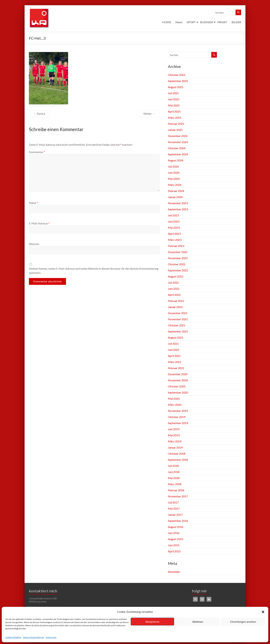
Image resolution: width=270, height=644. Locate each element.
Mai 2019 (174, 435)
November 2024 (178, 142)
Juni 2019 (174, 429)
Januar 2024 (175, 197)
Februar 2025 (176, 124)
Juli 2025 (173, 93)
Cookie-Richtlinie (13, 637)
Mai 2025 (174, 105)
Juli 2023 (173, 215)
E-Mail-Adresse (39, 223)
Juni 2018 (174, 472)
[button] (263, 612)
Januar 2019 (175, 447)
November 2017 (178, 496)
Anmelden (174, 572)
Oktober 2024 (177, 148)
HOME (167, 22)
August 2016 (176, 527)
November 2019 (178, 411)
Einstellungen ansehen (243, 622)
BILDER (236, 22)
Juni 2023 (174, 221)
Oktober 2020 (177, 386)
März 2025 (175, 118)
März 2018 (175, 484)
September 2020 (178, 392)
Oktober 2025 (177, 75)
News (179, 22)
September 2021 (178, 331)
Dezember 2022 (178, 252)
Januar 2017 (175, 515)
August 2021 (176, 337)
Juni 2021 (174, 350)
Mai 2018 (174, 478)
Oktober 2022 (177, 264)
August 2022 (176, 276)
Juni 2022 (174, 289)
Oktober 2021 (177, 325)
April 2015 (174, 551)
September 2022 (178, 270)
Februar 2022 (176, 301)
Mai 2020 (174, 399)
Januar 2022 (175, 307)
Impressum (51, 637)
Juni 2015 (174, 545)
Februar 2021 (176, 368)
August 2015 (176, 539)
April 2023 (174, 234)
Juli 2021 (173, 344)
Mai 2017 (174, 508)
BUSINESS (207, 22)
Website (34, 244)
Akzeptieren (152, 622)
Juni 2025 (174, 99)
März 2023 (175, 240)
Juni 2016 (174, 533)
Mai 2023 (174, 227)
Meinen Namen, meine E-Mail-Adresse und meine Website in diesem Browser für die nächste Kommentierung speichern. (94, 271)
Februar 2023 (176, 246)
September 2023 (178, 209)
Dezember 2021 (178, 313)
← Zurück (39, 114)
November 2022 (178, 258)
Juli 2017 (173, 502)
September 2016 (178, 521)
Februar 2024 (176, 191)
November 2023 (178, 203)
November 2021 (178, 319)
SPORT (191, 22)
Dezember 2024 (178, 136)
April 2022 (174, 295)
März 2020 (175, 405)
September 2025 (178, 81)
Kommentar (37, 152)
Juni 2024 (174, 173)
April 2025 (174, 111)
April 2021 (174, 356)
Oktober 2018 (177, 454)
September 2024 (178, 154)
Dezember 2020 (178, 374)
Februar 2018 (176, 490)
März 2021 (175, 362)
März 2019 (175, 441)
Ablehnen (198, 622)
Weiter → (149, 114)
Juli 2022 (173, 282)
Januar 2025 (175, 130)
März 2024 (175, 185)
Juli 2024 (173, 166)
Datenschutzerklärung (33, 637)
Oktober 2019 (177, 417)
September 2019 (178, 423)
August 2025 (176, 87)
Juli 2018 (173, 466)
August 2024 (176, 160)
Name (33, 203)
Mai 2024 (174, 179)
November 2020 (178, 380)
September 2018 (178, 460)
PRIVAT (222, 22)
